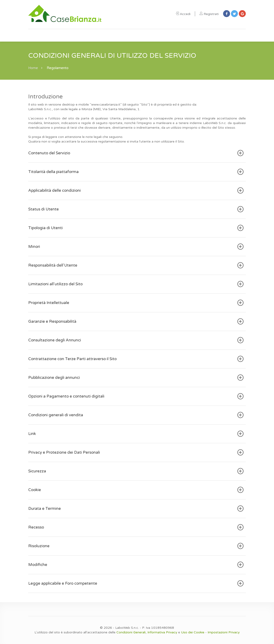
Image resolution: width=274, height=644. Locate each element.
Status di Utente (137, 209)
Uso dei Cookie (193, 632)
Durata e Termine (137, 509)
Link (137, 434)
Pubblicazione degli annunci (137, 378)
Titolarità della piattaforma (137, 172)
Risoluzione (137, 546)
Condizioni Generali (131, 632)
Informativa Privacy (162, 632)
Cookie (137, 490)
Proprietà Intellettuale (137, 303)
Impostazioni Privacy (224, 632)
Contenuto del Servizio (137, 153)
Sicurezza (137, 471)
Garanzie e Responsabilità (137, 322)
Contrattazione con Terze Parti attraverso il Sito (137, 359)
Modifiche (137, 565)
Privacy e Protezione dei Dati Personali (137, 453)
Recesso (137, 527)
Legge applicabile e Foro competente (137, 583)
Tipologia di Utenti (137, 228)
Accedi (183, 14)
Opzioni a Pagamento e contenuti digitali (137, 396)
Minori (137, 247)
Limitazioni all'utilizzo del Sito (137, 284)
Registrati (209, 14)
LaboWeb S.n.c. (127, 628)
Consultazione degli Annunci (137, 340)
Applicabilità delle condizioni (137, 191)
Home (33, 68)
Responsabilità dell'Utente (137, 265)
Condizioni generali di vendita (137, 415)
